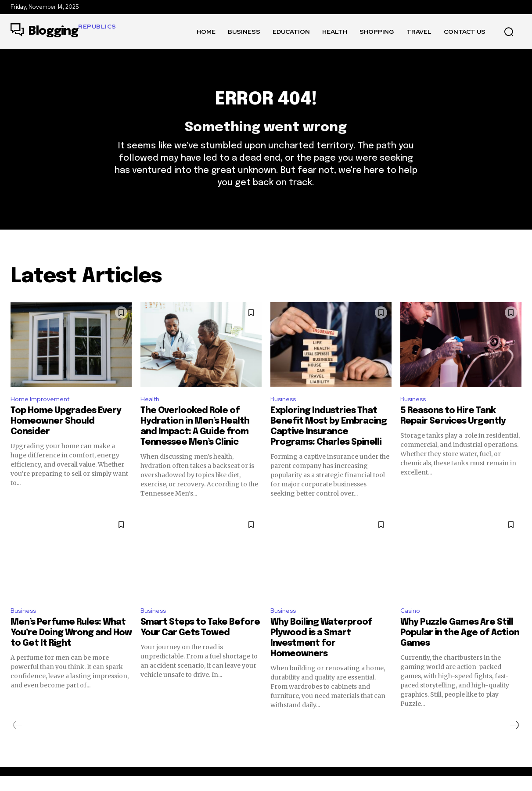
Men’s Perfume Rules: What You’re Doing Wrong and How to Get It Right (71, 648)
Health (151, 412)
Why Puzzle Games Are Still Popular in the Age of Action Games (460, 648)
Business (285, 412)
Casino (411, 625)
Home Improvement (42, 412)
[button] (509, 32)
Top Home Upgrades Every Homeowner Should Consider (66, 434)
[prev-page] (17, 740)
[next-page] (514, 740)
